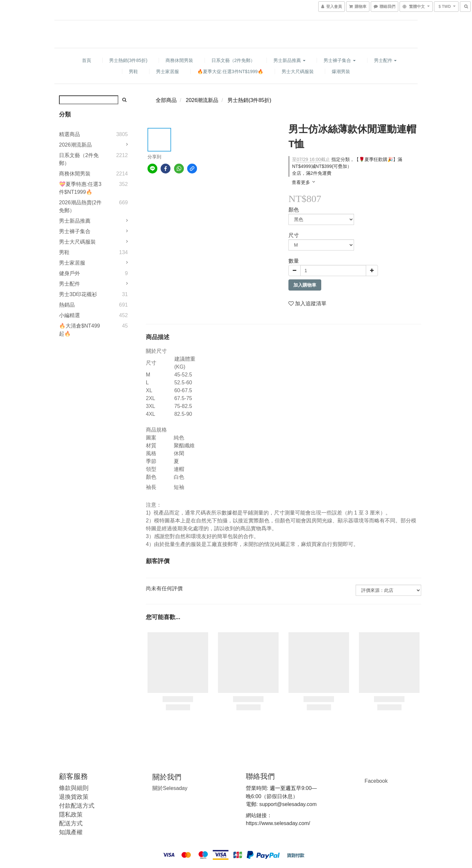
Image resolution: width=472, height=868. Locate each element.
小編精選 (69, 315)
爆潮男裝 (341, 71)
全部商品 (166, 100)
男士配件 (385, 60)
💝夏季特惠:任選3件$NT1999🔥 (80, 188)
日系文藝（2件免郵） (233, 60)
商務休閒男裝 (179, 60)
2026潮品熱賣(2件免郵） (80, 206)
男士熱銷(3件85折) (128, 60)
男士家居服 (167, 71)
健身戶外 (69, 273)
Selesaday (170, 788)
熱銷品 (67, 305)
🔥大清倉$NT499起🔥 (79, 330)
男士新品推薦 (289, 60)
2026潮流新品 (75, 145)
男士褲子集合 (340, 60)
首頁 (87, 60)
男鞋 (133, 71)
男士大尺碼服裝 (298, 71)
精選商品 (69, 134)
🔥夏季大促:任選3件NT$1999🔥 (230, 71)
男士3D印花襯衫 (78, 294)
